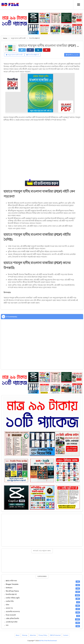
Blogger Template (12, 584)
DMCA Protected (55, 635)
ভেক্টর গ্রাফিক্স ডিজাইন (12, 619)
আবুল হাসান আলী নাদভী (14, 55)
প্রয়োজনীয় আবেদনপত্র (13, 612)
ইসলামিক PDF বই (33, 55)
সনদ (7, 625)
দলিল (7, 605)
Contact (66, 635)
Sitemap (25, 635)
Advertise (33, 635)
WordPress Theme (12, 591)
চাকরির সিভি (10, 601)
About (18, 635)
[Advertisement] (42, 530)
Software (9, 588)
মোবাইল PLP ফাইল (12, 622)
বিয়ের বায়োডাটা (11, 615)
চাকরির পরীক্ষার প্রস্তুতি (13, 598)
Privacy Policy (43, 635)
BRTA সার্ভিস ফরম (11, 581)
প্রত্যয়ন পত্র (9, 608)
